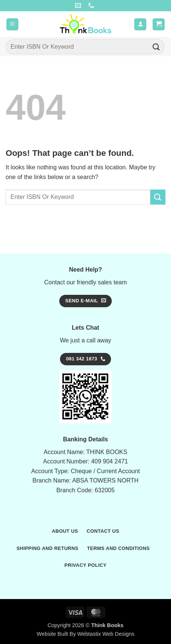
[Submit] (156, 47)
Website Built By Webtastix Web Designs (86, 634)
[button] (12, 25)
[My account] (140, 25)
